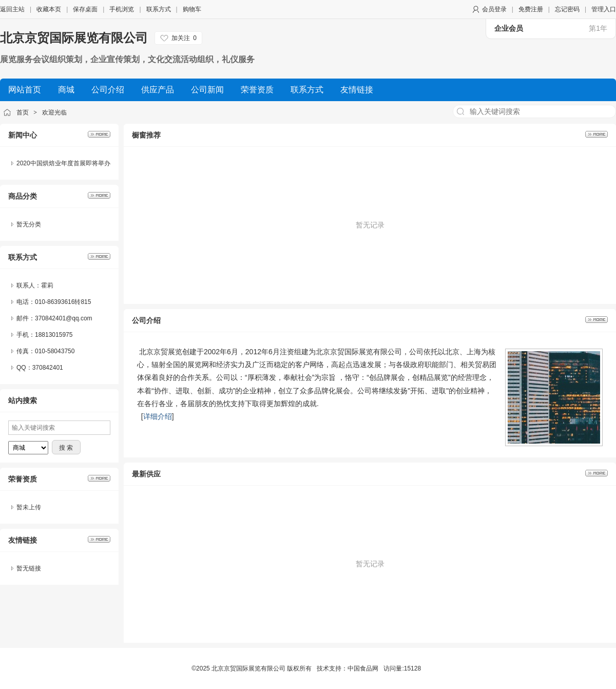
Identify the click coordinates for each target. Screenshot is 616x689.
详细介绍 (158, 416)
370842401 (48, 368)
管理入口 (604, 9)
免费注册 (531, 9)
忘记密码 (567, 9)
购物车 (192, 9)
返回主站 (12, 9)
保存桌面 (85, 9)
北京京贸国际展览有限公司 (74, 38)
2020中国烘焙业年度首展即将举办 (63, 163)
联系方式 (159, 9)
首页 (23, 112)
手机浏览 (122, 9)
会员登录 (494, 9)
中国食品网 (363, 668)
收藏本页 (49, 9)
